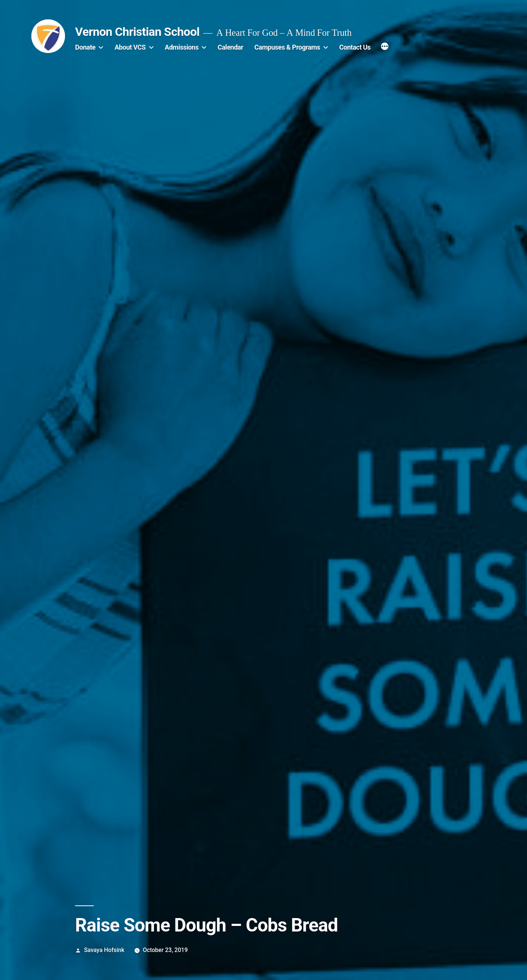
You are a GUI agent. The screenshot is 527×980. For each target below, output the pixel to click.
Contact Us (355, 47)
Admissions (182, 47)
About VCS (130, 47)
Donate (85, 47)
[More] (385, 47)
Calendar (230, 47)
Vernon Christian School (137, 32)
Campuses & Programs (287, 47)
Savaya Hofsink (104, 950)
